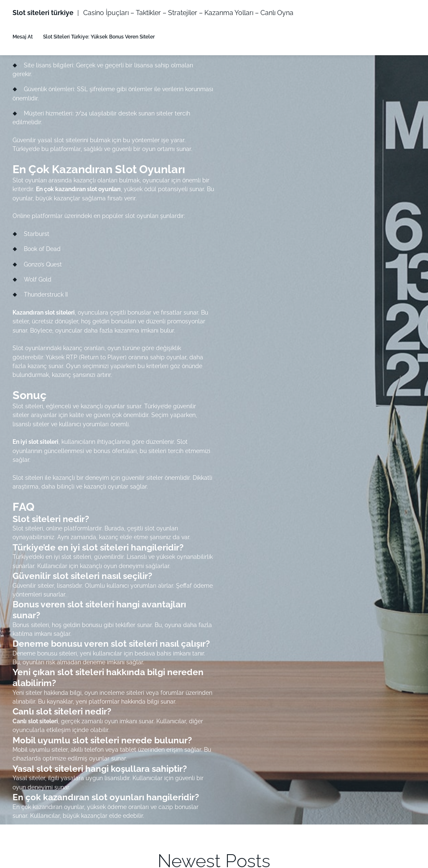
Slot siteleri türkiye (43, 13)
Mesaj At (23, 37)
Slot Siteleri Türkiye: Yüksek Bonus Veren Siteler (99, 37)
